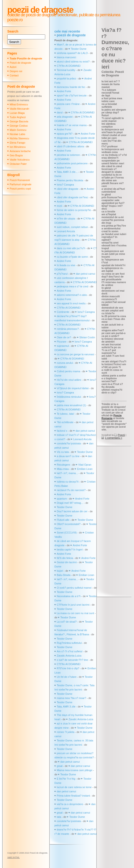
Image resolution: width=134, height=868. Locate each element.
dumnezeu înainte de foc (71, 87)
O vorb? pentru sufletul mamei (74, 588)
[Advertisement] (118, 522)
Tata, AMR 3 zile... (67, 172)
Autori (13, 67)
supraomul (63, 346)
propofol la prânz (67, 79)
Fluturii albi (63, 520)
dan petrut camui (85, 274)
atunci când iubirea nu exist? (73, 62)
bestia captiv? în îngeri (70, 550)
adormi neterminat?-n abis (72, 295)
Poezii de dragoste (40, 10)
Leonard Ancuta (66, 231)
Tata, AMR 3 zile (66, 707)
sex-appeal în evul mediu (71, 303)
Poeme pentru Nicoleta (70, 180)
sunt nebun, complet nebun (72, 227)
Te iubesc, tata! (65, 414)
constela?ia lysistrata (69, 443)
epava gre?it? (65, 134)
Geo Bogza (16, 155)
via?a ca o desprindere (70, 804)
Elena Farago (17, 143)
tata (59, 817)
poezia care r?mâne (68, 104)
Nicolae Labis (17, 134)
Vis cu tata (63, 452)
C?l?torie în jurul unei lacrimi (73, 605)
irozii (59, 206)
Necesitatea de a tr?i (69, 596)
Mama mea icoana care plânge (75, 770)
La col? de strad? (67, 622)
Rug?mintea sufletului (69, 643)
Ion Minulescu (18, 147)
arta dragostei (65, 117)
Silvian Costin (87, 337)
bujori (60, 571)
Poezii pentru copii (20, 189)
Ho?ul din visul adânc (69, 380)
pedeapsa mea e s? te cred (72, 286)
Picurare (62, 342)
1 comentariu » (114, 438)
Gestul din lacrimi (67, 562)
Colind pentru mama (68, 371)
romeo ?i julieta (66, 732)
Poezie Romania (112, 417)
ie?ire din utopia (66, 219)
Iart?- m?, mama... (67, 473)
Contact (14, 75)
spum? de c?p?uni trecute (72, 95)
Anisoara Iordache (20, 151)
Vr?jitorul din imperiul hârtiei (73, 388)
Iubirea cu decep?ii (68, 482)
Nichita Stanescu (19, 138)
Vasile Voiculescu (20, 160)
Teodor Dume (79, 49)
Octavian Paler (18, 164)
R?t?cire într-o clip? (68, 668)
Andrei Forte (64, 91)
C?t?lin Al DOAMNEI (69, 66)
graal (60, 766)
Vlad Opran (85, 465)
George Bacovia (19, 121)
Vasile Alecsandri (19, 109)
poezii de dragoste (71, 35)
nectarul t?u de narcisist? (71, 490)
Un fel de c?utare (67, 677)
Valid (13, 857)
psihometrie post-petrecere (72, 163)
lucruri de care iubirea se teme (74, 787)
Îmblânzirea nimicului (69, 397)
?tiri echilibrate (65, 422)
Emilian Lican (85, 469)
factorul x (62, 431)
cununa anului (65, 363)
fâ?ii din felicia (65, 558)
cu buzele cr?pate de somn (72, 257)
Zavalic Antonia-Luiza (69, 656)
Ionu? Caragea (65, 185)
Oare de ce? (64, 337)
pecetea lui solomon (68, 155)
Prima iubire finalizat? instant (73, 796)
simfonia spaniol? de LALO (72, 53)
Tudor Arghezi (18, 117)
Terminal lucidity (66, 70)
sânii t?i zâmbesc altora (70, 146)
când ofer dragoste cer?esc (73, 197)
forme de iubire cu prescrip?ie (74, 210)
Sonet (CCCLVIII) (67, 533)
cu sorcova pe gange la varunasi (75, 354)
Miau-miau (63, 469)
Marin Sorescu (18, 130)
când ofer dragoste (68, 189)
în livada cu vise (66, 265)
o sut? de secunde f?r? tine (72, 660)
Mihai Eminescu (19, 104)
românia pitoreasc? (68, 329)
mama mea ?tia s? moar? (72, 698)
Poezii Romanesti (20, 180)
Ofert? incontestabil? (69, 524)
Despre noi (16, 71)
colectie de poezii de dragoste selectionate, (43, 15)
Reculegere (63, 465)
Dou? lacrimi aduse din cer (72, 511)
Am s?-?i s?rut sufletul (70, 651)
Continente (63, 312)
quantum (62, 499)
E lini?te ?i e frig (66, 779)
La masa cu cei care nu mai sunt (75, 613)
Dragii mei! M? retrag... (70, 503)
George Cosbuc (19, 126)
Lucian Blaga (17, 113)
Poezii (121, 435)
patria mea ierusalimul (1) (71, 405)
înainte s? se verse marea (72, 125)
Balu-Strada (64, 575)
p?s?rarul (62, 274)
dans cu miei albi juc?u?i (71, 248)
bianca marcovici (66, 57)
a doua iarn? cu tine (68, 456)
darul (60, 112)
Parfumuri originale (20, 184)
